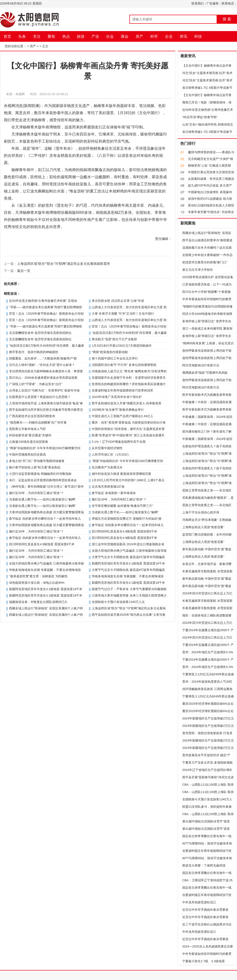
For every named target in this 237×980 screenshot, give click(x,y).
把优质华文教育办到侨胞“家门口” (205, 262)
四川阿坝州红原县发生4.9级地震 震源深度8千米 (124, 531)
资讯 (183, 36)
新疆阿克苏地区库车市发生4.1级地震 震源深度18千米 (128, 563)
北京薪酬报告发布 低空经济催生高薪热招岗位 (40, 333)
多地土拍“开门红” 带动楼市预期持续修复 (37, 461)
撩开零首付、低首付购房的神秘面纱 (34, 352)
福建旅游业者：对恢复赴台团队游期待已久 (38, 602)
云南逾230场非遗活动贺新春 (29, 442)
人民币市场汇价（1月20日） (111, 455)
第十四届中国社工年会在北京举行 (115, 358)
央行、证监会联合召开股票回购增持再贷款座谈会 (43, 480)
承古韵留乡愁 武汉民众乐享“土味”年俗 (118, 301)
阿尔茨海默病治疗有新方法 (201, 365)
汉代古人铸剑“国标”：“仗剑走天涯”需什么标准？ (42, 365)
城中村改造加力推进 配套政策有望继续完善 (121, 474)
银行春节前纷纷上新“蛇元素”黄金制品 (35, 467)
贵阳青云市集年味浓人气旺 (27, 429)
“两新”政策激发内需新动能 (110, 352)
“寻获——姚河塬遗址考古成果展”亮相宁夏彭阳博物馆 (46, 307)
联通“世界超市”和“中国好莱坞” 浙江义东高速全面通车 (128, 435)
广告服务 (213, 3)
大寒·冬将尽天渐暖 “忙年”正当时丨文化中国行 (123, 314)
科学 (154, 36)
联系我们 (198, 3)
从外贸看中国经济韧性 (107, 448)
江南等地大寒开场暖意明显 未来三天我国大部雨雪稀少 (129, 595)
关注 (37, 36)
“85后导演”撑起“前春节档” (200, 117)
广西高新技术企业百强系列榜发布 (32, 416)
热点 (66, 36)
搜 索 (227, 19)
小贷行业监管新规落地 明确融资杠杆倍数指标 (40, 474)
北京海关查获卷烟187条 (108, 487)
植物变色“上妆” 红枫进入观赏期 (209, 166)
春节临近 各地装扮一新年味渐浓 (114, 493)
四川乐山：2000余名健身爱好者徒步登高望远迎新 (43, 378)
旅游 (81, 36)
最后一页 (24, 271)
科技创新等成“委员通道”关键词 (30, 435)
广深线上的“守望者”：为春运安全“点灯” (36, 384)
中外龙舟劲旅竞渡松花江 (199, 902)
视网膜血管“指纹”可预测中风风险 (205, 373)
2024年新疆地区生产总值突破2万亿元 (208, 718)
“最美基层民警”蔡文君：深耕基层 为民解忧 (38, 576)
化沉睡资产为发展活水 (107, 467)
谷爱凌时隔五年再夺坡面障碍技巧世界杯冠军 (123, 390)
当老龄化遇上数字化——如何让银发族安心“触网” (42, 499)
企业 (169, 36)
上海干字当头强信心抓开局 (201, 512)
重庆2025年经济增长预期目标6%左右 (208, 704)
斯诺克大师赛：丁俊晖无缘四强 (204, 866)
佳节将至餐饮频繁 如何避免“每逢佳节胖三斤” (122, 506)
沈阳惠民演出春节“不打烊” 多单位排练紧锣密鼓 (124, 365)
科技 (198, 36)
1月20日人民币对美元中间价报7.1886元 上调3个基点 (128, 480)
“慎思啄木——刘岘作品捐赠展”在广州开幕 (38, 422)
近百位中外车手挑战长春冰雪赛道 (205, 910)
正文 (45, 46)
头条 (22, 36)
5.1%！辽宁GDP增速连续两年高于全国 (119, 442)
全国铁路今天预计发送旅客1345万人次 (118, 602)
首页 (7, 36)
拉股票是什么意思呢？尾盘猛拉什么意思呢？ (40, 397)
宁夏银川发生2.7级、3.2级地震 (203, 961)
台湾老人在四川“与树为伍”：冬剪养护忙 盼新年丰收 (44, 390)
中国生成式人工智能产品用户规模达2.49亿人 (122, 416)
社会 (110, 36)
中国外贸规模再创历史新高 (27, 455)
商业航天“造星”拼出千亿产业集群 (114, 339)
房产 (139, 36)
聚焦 (51, 36)
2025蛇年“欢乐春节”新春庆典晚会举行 (118, 410)
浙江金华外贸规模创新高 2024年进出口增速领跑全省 (128, 544)
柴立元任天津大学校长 (198, 270)
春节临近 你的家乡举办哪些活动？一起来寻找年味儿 (45, 519)
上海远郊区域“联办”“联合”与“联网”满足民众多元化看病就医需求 (64, 264)
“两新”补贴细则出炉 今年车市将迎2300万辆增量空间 (45, 448)
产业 (95, 36)
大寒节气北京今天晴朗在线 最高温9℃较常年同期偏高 (128, 557)
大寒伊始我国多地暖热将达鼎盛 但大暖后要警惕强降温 (46, 512)
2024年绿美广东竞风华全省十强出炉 (117, 397)
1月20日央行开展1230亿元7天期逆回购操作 (122, 346)
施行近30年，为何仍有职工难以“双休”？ (36, 493)
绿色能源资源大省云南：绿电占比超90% (37, 583)
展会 (125, 36)
